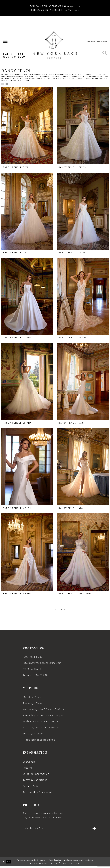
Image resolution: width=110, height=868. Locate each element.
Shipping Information (36, 774)
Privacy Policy (31, 786)
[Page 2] (50, 609)
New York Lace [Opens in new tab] (71, 10)
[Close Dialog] (3, 863)
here (78, 865)
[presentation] (27, 126)
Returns (28, 768)
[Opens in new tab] (72, 6)
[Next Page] (66, 609)
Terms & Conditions (35, 780)
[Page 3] (53, 609)
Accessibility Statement (37, 792)
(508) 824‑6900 (33, 657)
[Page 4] (55, 609)
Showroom (29, 762)
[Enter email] (62, 829)
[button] (3, 84)
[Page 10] (62, 609)
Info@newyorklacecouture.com (42, 663)
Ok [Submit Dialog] (8, 863)
